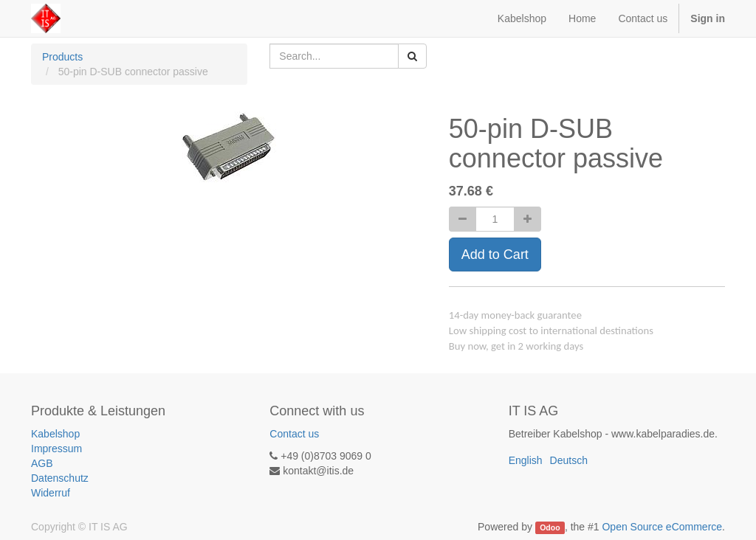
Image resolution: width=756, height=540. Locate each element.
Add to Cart (495, 255)
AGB (42, 463)
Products (62, 57)
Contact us (294, 434)
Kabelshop (55, 434)
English (526, 460)
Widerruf (51, 493)
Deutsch (569, 460)
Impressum (56, 449)
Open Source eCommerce (662, 527)
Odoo (550, 527)
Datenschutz (60, 478)
